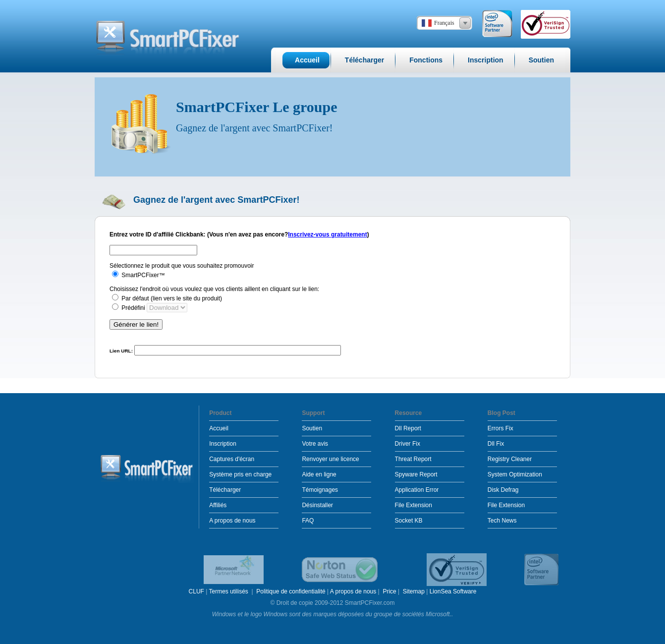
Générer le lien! (136, 324)
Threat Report (413, 459)
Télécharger (225, 490)
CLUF (196, 591)
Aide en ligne (319, 474)
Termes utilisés (229, 591)
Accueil (219, 428)
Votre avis (315, 444)
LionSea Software (453, 591)
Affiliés (218, 505)
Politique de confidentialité (291, 591)
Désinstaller (317, 505)
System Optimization (515, 474)
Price (389, 591)
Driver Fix (408, 444)
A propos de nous (232, 521)
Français (444, 23)
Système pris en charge (240, 474)
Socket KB (409, 521)
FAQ (308, 521)
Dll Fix (496, 444)
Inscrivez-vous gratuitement (327, 234)
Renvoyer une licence (330, 459)
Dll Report (408, 428)
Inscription (223, 444)
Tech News (502, 521)
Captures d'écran (232, 459)
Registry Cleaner (510, 459)
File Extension (414, 505)
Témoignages (320, 490)
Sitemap (414, 591)
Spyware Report (416, 474)
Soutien (312, 428)
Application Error (417, 490)
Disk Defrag (503, 490)
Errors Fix (500, 428)
